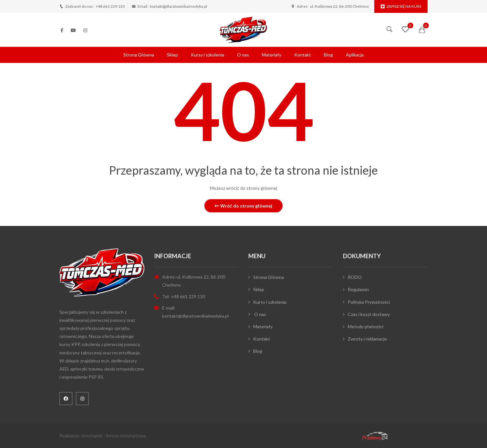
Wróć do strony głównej (243, 206)
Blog (328, 55)
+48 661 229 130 (110, 6)
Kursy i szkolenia (207, 55)
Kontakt (303, 55)
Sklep (172, 55)
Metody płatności (366, 326)
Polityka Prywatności (369, 302)
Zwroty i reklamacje (367, 339)
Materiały (272, 55)
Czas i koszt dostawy (369, 314)
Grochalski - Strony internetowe (114, 436)
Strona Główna (139, 55)
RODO (355, 277)
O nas (243, 55)
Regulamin (358, 289)
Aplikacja (355, 55)
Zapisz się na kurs (401, 6)
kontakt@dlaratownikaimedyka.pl (178, 6)
